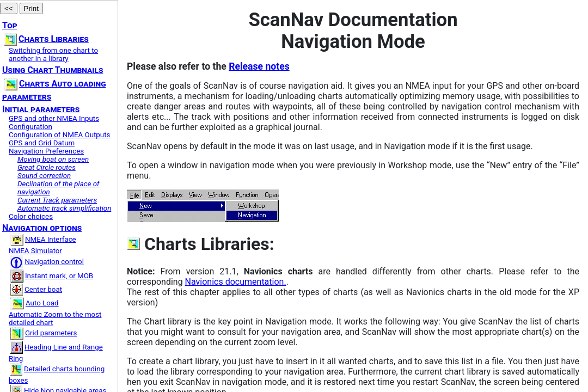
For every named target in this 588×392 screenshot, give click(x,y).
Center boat (36, 289)
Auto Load (35, 303)
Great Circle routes (47, 167)
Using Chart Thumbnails (53, 70)
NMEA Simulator (35, 251)
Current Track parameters (57, 200)
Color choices (31, 216)
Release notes (259, 66)
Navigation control (47, 262)
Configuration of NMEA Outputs (59, 135)
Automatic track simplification (64, 208)
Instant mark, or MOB (52, 276)
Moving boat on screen (53, 159)
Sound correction (44, 176)
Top (10, 25)
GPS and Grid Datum (42, 143)
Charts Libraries (46, 39)
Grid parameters (44, 333)
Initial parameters (41, 109)
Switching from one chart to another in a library (53, 54)
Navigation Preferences (46, 151)
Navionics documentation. (236, 282)
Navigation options (42, 228)
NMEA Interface (43, 239)
